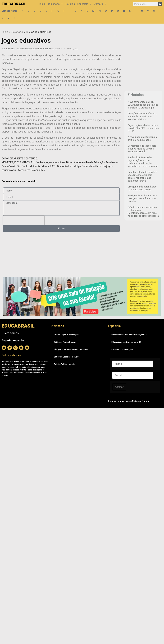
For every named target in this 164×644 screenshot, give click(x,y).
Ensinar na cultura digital (122, 349)
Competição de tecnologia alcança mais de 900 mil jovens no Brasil (142, 149)
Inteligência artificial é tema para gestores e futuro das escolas (143, 198)
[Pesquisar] (160, 4)
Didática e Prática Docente (65, 342)
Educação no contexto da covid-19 (126, 342)
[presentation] (24, 220)
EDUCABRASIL (14, 4)
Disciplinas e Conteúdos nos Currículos (71, 349)
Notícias (70, 4)
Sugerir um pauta (13, 340)
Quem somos (10, 333)
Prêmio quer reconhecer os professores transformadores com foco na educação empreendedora (143, 212)
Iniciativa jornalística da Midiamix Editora (129, 401)
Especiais (84, 4)
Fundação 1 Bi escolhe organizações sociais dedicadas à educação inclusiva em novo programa (143, 162)
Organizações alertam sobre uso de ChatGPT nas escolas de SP (143, 128)
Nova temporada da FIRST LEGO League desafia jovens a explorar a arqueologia (143, 105)
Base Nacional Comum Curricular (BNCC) (129, 335)
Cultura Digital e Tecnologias (66, 335)
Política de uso (11, 355)
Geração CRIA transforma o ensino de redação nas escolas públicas (142, 116)
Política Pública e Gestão (65, 364)
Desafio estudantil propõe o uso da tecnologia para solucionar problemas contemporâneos (143, 176)
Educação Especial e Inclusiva (67, 357)
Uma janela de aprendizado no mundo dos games (142, 188)
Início (42, 4)
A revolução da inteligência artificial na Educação (142, 138)
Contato (100, 4)
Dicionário (55, 4)
